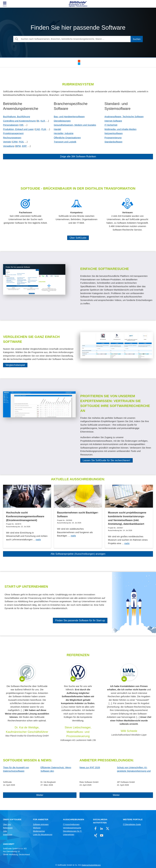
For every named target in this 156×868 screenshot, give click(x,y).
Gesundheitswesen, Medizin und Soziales (75, 125)
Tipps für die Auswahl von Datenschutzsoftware (16, 769)
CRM (15, 142)
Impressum (8, 835)
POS (21, 142)
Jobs (5, 831)
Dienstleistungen (62, 121)
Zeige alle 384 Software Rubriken (78, 157)
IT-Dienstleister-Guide (132, 824)
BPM (18, 146)
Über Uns (7, 824)
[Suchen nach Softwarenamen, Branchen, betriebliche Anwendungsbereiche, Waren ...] (78, 39)
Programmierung (113, 138)
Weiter (40, 795)
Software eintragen (41, 824)
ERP (24, 146)
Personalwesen (11, 125)
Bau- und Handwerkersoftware (69, 116)
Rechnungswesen (12, 138)
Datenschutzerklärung (91, 865)
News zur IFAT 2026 (90, 767)
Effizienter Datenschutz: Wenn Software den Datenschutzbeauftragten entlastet (58, 769)
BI (38, 121)
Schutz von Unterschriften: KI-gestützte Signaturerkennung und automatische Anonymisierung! (134, 769)
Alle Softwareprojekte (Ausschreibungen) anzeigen (78, 554)
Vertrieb (7, 142)
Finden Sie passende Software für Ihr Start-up (80, 620)
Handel (57, 129)
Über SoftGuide (78, 238)
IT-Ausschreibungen (71, 824)
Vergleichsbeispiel (15, 365)
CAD (38, 129)
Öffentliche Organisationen (67, 138)
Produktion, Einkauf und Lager (18, 129)
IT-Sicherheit (111, 125)
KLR (43, 121)
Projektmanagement (13, 133)
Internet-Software (113, 121)
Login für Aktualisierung (43, 835)
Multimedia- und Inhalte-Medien (121, 129)
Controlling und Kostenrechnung (19, 121)
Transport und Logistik (65, 142)
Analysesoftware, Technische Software (124, 116)
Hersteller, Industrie (64, 133)
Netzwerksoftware (114, 133)
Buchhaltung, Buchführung (17, 116)
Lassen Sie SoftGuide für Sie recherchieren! (106, 460)
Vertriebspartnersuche (72, 828)
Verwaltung (9, 146)
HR (22, 125)
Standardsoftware (113, 142)
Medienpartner (39, 831)
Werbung (37, 828)
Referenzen (8, 828)
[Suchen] (137, 39)
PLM (44, 129)
